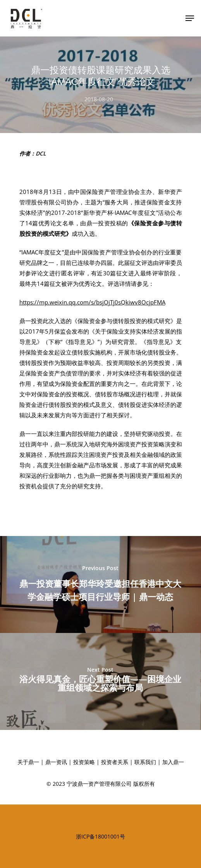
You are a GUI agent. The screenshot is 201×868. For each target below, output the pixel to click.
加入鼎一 (173, 762)
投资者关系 (115, 762)
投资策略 (84, 762)
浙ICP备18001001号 (100, 836)
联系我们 (145, 762)
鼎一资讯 (56, 762)
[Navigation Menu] (190, 18)
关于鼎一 (28, 762)
